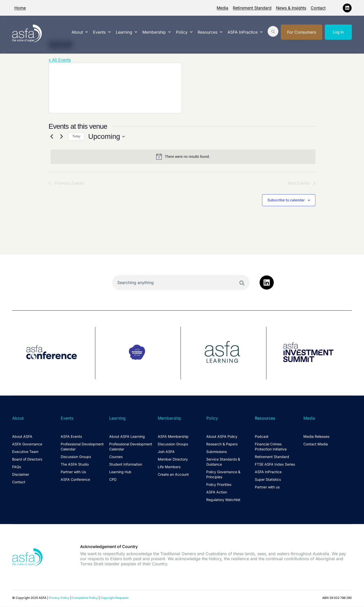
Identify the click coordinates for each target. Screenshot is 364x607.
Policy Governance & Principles (223, 475)
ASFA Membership (173, 437)
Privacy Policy (59, 598)
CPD (113, 480)
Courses (116, 457)
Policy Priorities (219, 485)
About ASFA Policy (222, 437)
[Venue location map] (115, 88)
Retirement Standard (252, 8)
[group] (54, 354)
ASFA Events (71, 437)
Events (102, 32)
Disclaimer (21, 475)
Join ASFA (166, 452)
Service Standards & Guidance (223, 462)
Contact (318, 8)
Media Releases (316, 437)
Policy (184, 32)
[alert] (183, 157)
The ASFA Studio (75, 465)
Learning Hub (120, 472)
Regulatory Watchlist (223, 500)
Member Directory (173, 460)
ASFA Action (217, 493)
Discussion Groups (76, 457)
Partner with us (267, 487)
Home (20, 8)
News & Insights (291, 8)
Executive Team (25, 452)
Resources (210, 32)
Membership (157, 32)
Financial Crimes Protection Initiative (271, 447)
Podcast (262, 437)
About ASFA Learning (127, 437)
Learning (127, 32)
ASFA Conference (75, 480)
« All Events (60, 60)
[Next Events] (61, 137)
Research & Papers (222, 445)
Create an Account (173, 475)
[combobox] (181, 283)
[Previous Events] (52, 137)
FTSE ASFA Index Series (275, 465)
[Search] (242, 284)
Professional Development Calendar (82, 447)
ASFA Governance (27, 445)
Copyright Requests (114, 598)
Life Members (169, 467)
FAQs (17, 467)
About (80, 32)
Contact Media (316, 445)
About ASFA (22, 437)
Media (222, 8)
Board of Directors (27, 460)
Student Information (126, 465)
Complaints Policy (85, 598)
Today (76, 136)
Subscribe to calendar (286, 200)
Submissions (217, 452)
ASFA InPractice (245, 32)
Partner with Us (73, 472)
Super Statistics (268, 480)
